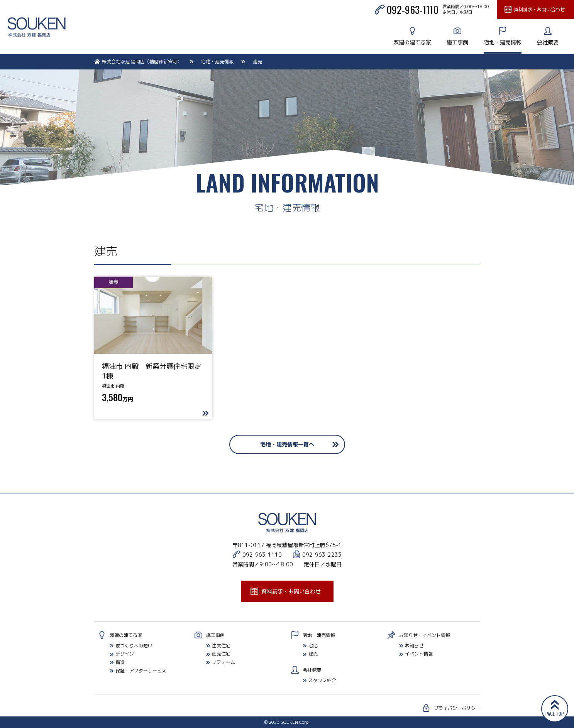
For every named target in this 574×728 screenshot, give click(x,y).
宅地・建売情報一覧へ (287, 444)
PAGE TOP (555, 714)
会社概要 (548, 42)
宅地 (313, 646)
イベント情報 (419, 654)
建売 (313, 654)
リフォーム (224, 662)
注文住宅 (221, 646)
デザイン (125, 654)
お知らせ (414, 646)
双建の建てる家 (412, 42)
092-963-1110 (412, 9)
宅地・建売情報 (503, 42)
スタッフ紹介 (322, 680)
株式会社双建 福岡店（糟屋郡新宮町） (142, 62)
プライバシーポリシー (457, 708)
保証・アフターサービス (141, 671)
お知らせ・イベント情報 (425, 635)
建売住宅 (221, 654)
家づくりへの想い (134, 646)
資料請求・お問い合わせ (539, 9)
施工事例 (457, 42)
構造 (120, 662)
